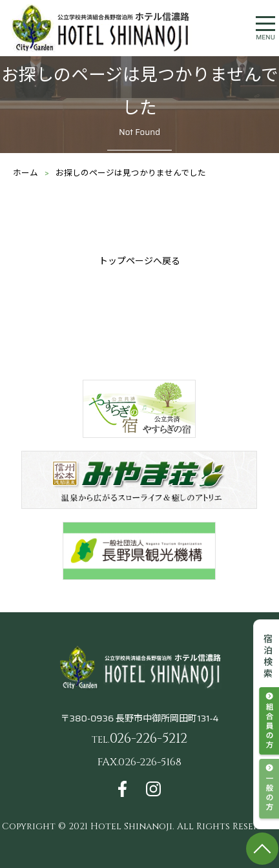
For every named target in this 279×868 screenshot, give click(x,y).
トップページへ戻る (139, 261)
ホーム (26, 173)
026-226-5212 (139, 739)
